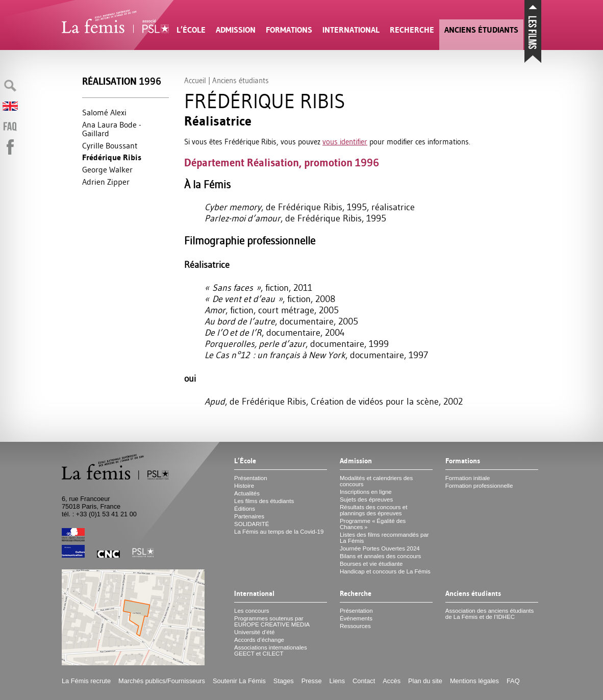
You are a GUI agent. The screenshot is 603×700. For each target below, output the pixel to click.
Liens (337, 681)
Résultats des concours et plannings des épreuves (374, 510)
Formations (289, 30)
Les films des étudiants (264, 501)
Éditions (245, 509)
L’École (191, 30)
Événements (356, 618)
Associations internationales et (271, 651)
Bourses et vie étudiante (371, 564)
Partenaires (249, 516)
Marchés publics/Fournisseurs (162, 681)
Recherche (412, 30)
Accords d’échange (259, 640)
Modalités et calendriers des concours (376, 481)
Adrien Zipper (106, 182)
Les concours (252, 611)
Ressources (355, 626)
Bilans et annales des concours (380, 556)
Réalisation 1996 (122, 81)
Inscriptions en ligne (366, 492)
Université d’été (254, 632)
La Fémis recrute (86, 681)
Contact (364, 681)
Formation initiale (468, 478)
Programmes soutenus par (272, 621)
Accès (392, 681)
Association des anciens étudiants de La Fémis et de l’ (489, 614)
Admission (236, 30)
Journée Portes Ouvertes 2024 (380, 548)
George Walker (107, 169)
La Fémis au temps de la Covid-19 (279, 532)
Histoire (244, 486)
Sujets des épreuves (366, 499)
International (351, 30)
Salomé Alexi (104, 112)
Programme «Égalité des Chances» (373, 524)
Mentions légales (474, 681)
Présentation (251, 478)
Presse (312, 681)
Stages (284, 681)
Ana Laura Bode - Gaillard (112, 129)
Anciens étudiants (481, 30)
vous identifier (345, 142)
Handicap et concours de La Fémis (385, 571)
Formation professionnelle (479, 486)
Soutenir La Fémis (239, 681)
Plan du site (425, 681)
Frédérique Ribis (112, 157)
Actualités (247, 493)
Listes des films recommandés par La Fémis (384, 538)
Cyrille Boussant (110, 145)
